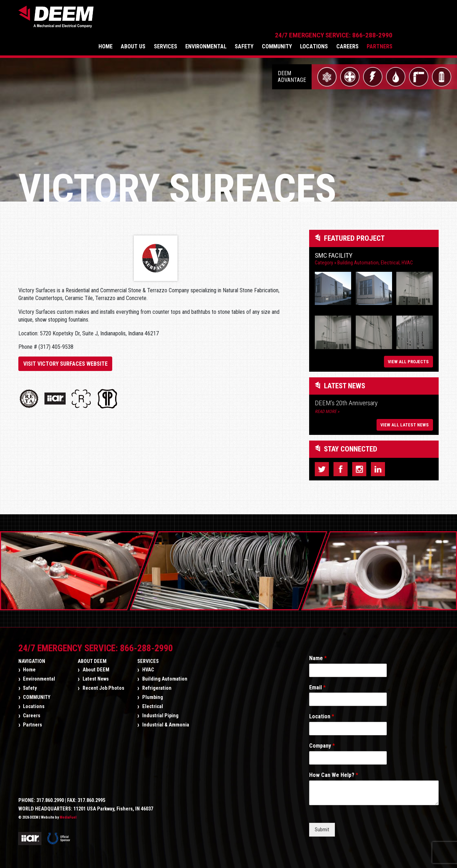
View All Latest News (405, 422)
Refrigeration (157, 686)
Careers (393, 21)
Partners (425, 21)
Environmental (252, 21)
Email (317, 685)
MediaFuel (68, 815)
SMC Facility (334, 249)
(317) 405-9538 (56, 340)
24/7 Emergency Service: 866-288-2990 (380, 10)
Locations (360, 21)
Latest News (96, 677)
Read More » (327, 409)
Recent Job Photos (103, 686)
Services (211, 21)
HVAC (407, 256)
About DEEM (92, 659)
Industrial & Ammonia (166, 722)
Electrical (390, 256)
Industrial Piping (160, 713)
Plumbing (153, 695)
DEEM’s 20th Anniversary (346, 400)
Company (322, 743)
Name (318, 656)
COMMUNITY (323, 21)
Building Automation (358, 256)
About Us (179, 21)
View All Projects (408, 359)
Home (151, 21)
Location (322, 714)
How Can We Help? (334, 773)
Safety (290, 21)
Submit (322, 827)
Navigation (32, 659)
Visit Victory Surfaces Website (65, 357)
